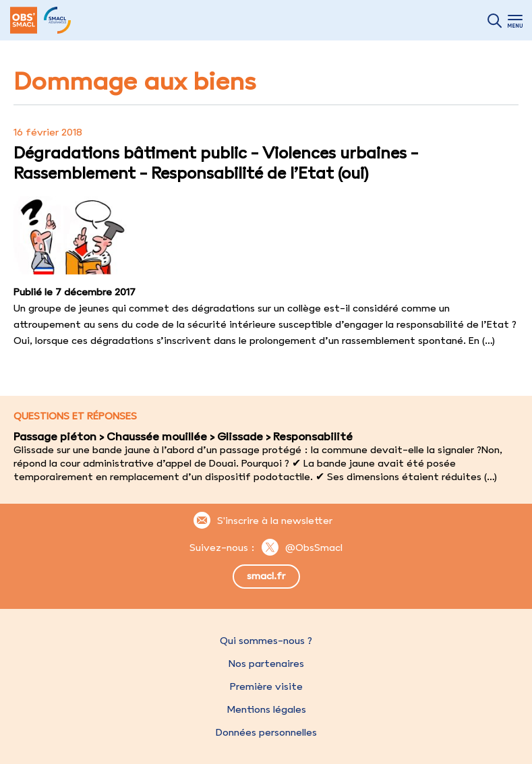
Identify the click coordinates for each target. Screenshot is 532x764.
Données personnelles (266, 732)
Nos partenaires (266, 664)
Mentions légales (266, 709)
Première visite (266, 686)
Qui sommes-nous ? (266, 641)
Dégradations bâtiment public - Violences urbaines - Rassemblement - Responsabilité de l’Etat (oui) (216, 163)
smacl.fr (266, 576)
